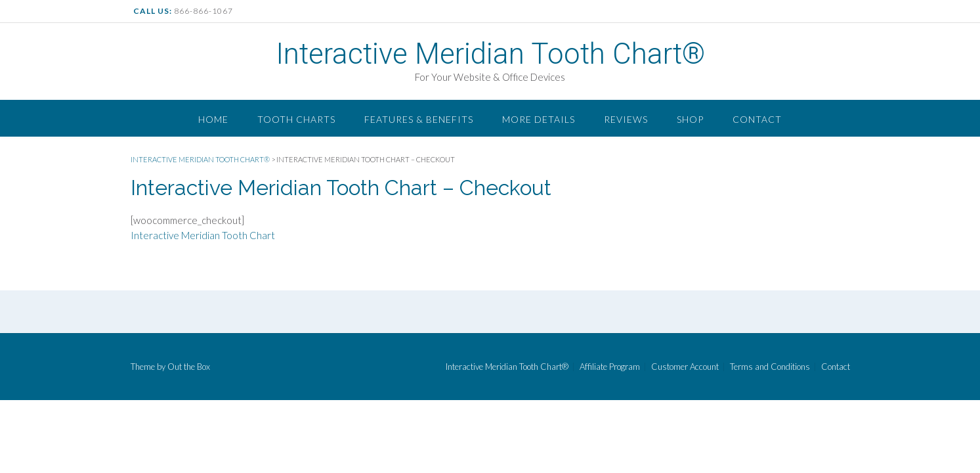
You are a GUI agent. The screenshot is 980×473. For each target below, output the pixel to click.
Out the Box (189, 367)
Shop (690, 119)
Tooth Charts (296, 119)
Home (213, 119)
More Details (539, 119)
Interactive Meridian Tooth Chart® (490, 54)
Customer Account (685, 367)
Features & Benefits (419, 119)
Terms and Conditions (770, 367)
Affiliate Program (610, 367)
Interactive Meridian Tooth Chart (203, 235)
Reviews (626, 119)
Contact (757, 119)
